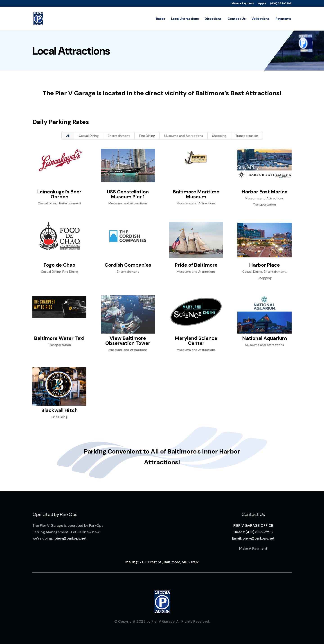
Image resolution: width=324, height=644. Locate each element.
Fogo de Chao (59, 265)
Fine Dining (147, 136)
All (68, 136)
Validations (261, 19)
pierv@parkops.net (71, 538)
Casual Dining (89, 136)
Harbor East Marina (264, 192)
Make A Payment (253, 548)
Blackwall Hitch (59, 410)
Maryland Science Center (196, 341)
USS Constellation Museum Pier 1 (128, 194)
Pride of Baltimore (196, 265)
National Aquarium (264, 338)
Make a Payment (243, 4)
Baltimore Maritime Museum (196, 194)
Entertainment (119, 136)
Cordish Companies (128, 265)
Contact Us (237, 19)
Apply (262, 4)
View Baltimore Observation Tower (128, 341)
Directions (213, 19)
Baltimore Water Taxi (59, 338)
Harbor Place (264, 265)
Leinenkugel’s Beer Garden (59, 194)
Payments (283, 19)
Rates (161, 19)
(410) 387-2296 (281, 4)
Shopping (219, 136)
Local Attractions (185, 19)
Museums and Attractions (183, 136)
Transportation (247, 136)
